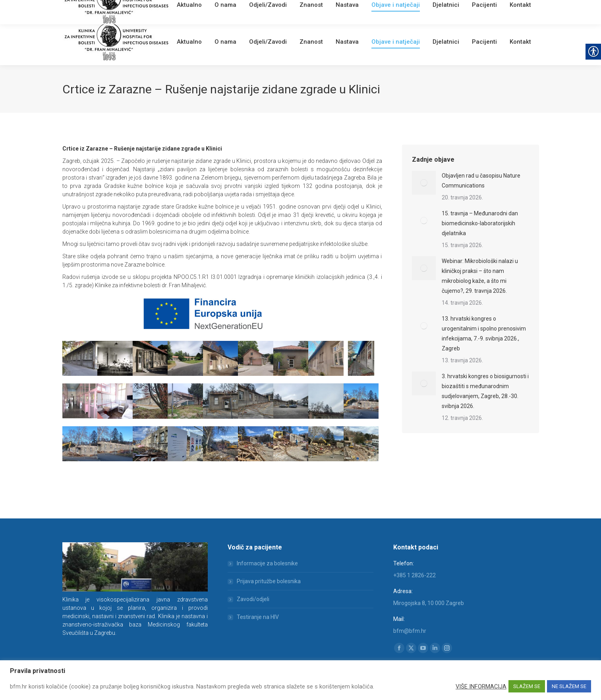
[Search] (491, 9)
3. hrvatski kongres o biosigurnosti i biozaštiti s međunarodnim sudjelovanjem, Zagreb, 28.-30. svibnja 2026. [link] (485, 391)
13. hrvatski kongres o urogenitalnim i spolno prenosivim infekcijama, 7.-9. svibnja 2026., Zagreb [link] (484, 334)
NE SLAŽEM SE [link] (569, 686)
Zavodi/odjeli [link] (253, 599)
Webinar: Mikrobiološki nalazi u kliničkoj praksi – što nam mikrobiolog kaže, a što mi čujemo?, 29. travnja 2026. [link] (480, 276)
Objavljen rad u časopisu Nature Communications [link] (481, 181)
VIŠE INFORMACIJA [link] (481, 686)
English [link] (219, 10)
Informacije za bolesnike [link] (267, 563)
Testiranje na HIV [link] (258, 617)
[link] (180, 10)
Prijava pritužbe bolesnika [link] (269, 581)
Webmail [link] (197, 10)
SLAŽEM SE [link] (527, 686)
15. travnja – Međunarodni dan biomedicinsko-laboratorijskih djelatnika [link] (480, 223)
